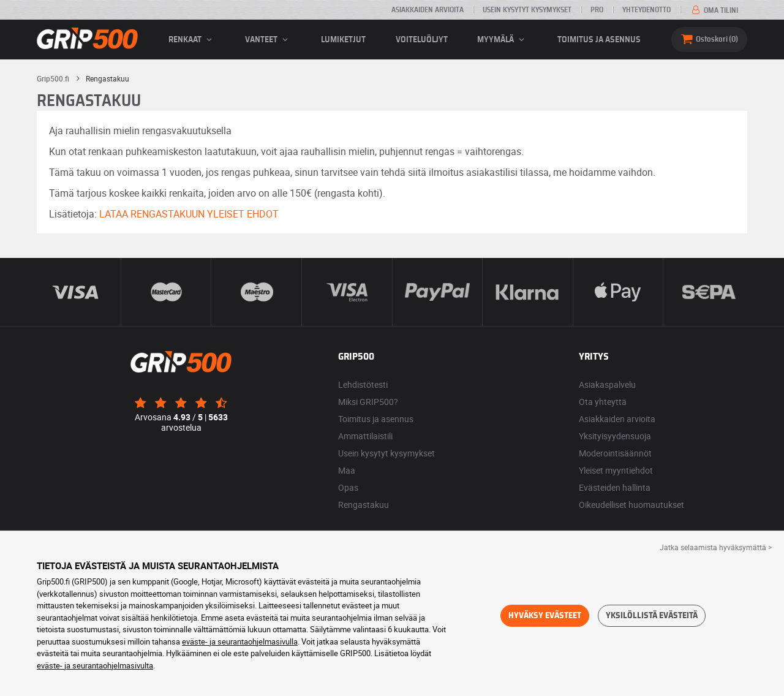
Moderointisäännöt (615, 453)
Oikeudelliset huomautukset (631, 505)
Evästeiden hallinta (615, 487)
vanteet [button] (268, 40)
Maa (347, 470)
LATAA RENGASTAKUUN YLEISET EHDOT (189, 214)
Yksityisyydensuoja (615, 436)
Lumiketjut (343, 40)
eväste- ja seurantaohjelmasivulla (240, 641)
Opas (348, 487)
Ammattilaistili (365, 436)
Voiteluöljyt (422, 40)
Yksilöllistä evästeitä (652, 616)
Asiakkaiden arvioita (428, 10)
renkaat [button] (192, 40)
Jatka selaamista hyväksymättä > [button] (716, 547)
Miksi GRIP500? (368, 402)
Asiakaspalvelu (607, 384)
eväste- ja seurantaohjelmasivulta (95, 665)
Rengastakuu (364, 505)
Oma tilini (714, 10)
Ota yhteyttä (603, 402)
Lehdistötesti (363, 384)
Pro (597, 10)
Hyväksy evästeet (545, 616)
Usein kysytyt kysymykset (527, 10)
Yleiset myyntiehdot (616, 470)
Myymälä (503, 40)
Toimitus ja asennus (599, 40)
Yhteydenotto (646, 10)
